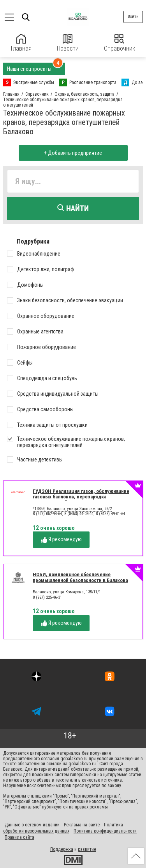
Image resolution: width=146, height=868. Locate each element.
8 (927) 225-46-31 (47, 597)
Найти (73, 209)
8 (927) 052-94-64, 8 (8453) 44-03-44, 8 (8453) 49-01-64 (79, 514)
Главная (21, 43)
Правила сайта (19, 837)
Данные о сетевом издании (32, 825)
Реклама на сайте (82, 825)
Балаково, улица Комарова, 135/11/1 (67, 592)
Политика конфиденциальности (105, 831)
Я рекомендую (61, 539)
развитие (87, 849)
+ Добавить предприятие (73, 153)
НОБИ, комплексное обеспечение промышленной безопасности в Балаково (80, 577)
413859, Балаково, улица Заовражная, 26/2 (72, 509)
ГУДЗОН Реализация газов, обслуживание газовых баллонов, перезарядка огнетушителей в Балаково (81, 497)
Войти (133, 17)
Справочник (120, 43)
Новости (68, 43)
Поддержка (62, 849)
